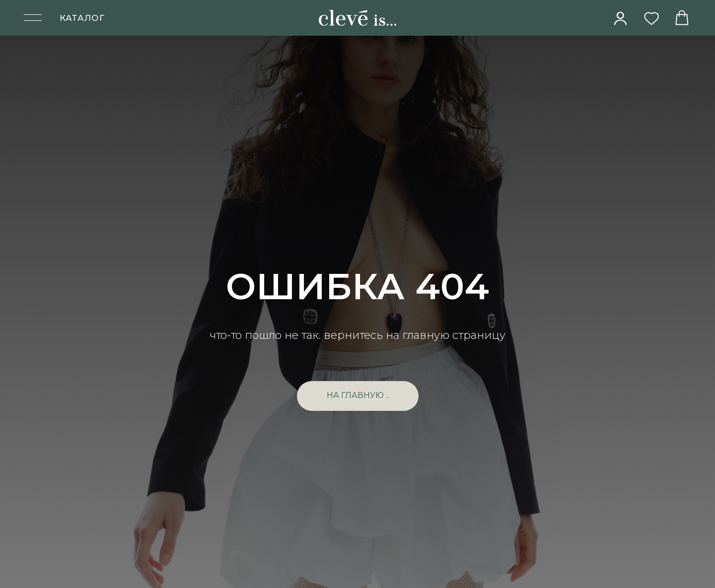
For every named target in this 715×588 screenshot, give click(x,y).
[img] (621, 18)
